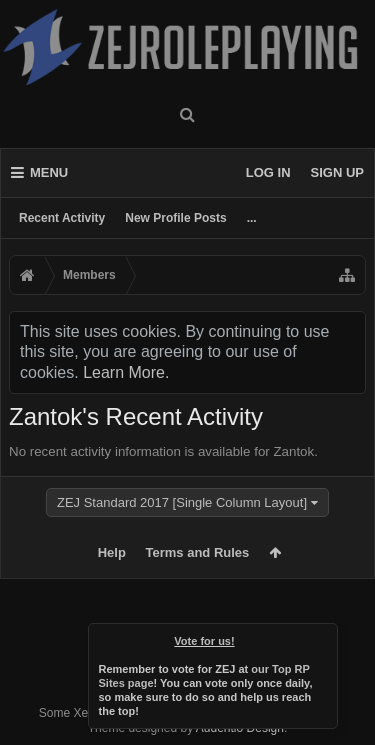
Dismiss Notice (324, 637)
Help (112, 552)
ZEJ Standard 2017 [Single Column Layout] (182, 502)
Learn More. (126, 372)
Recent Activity (62, 218)
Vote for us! (204, 641)
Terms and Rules (198, 552)
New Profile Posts (175, 218)
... (252, 218)
